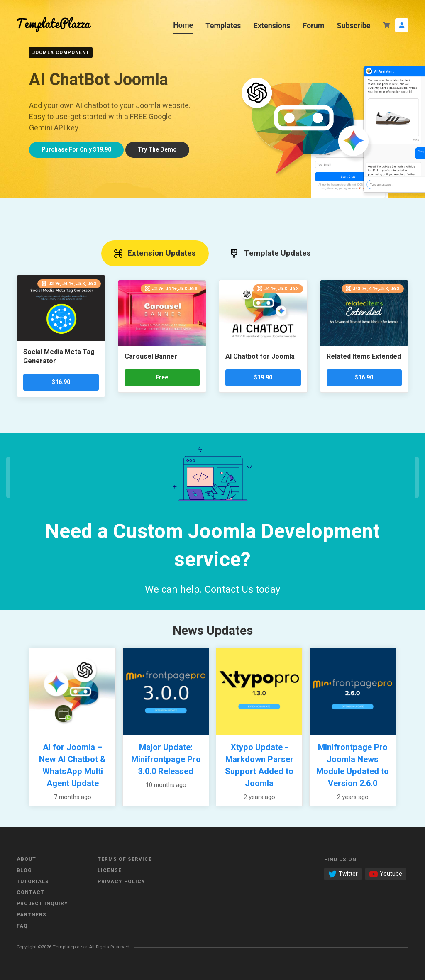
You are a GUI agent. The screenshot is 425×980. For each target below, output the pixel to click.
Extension (155, 253)
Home (183, 25)
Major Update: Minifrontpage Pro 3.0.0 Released (166, 759)
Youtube (386, 874)
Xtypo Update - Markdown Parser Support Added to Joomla (259, 765)
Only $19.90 (76, 150)
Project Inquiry (42, 904)
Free (162, 378)
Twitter (343, 874)
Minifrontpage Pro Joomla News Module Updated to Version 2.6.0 (353, 765)
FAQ (22, 926)
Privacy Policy (121, 882)
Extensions (272, 26)
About (26, 859)
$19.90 (263, 378)
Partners (32, 915)
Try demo (157, 150)
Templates (223, 26)
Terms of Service (125, 859)
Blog (24, 870)
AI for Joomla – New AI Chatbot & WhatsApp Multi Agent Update (72, 765)
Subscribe (353, 26)
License (110, 870)
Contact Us (229, 590)
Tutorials (33, 882)
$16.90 (61, 382)
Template (271, 253)
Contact (31, 892)
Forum (313, 26)
